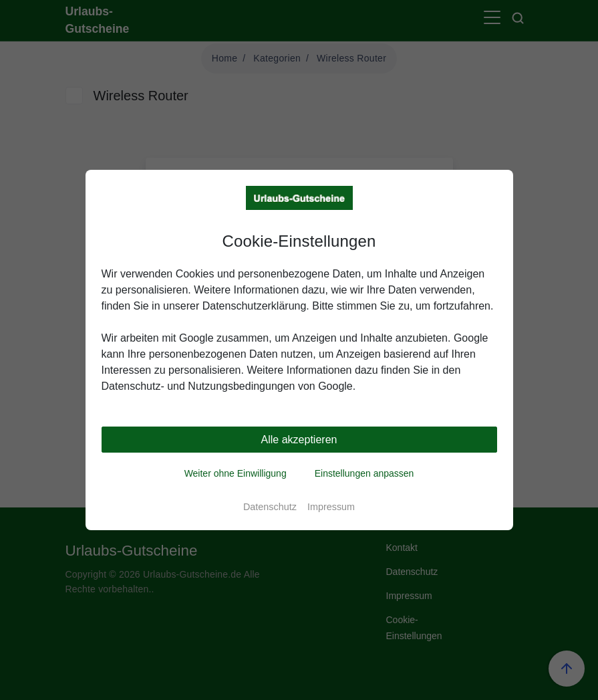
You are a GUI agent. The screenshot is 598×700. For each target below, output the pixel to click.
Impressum (331, 507)
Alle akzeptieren (299, 440)
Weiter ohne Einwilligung (236, 473)
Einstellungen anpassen (364, 473)
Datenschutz (270, 507)
